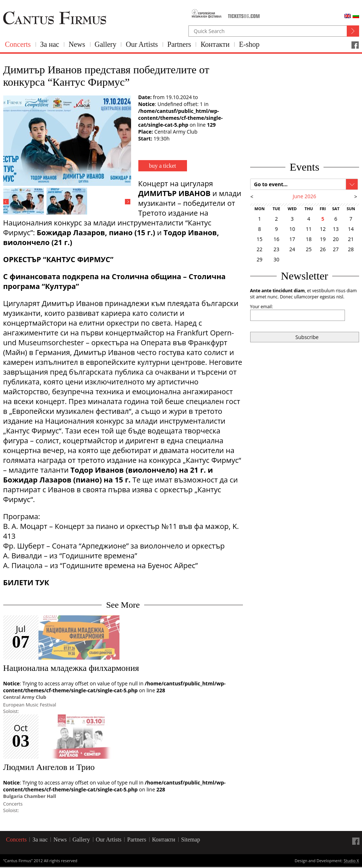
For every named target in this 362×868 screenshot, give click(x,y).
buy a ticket (162, 166)
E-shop (249, 44)
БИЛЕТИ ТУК (26, 582)
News (77, 44)
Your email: (262, 307)
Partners (179, 44)
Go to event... (271, 184)
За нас (50, 44)
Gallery (106, 44)
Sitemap (191, 840)
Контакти (215, 44)
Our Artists (142, 44)
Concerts (18, 44)
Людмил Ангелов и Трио (49, 767)
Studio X (351, 861)
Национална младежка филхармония (71, 668)
